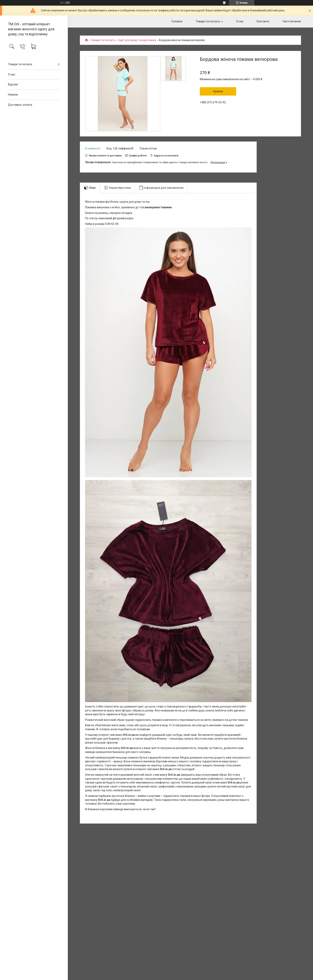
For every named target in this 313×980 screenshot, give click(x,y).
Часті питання (292, 21)
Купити (218, 91)
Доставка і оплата (20, 105)
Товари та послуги (20, 64)
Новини (13, 95)
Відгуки (13, 84)
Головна (177, 21)
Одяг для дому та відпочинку (137, 40)
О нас (12, 74)
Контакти (263, 21)
